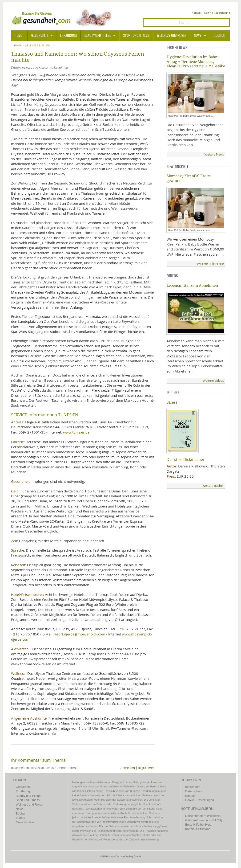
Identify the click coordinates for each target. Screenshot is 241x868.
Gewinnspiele (25, 822)
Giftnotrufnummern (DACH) (204, 820)
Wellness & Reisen (38, 46)
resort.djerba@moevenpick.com (79, 634)
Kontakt (197, 13)
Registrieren (146, 768)
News (198, 36)
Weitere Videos (213, 381)
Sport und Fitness (136, 36)
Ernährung (68, 36)
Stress (172, 403)
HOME (18, 36)
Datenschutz (194, 791)
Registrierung (222, 13)
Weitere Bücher (213, 486)
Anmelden (128, 768)
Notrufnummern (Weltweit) (203, 816)
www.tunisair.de (76, 432)
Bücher (219, 36)
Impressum (193, 787)
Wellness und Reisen (172, 36)
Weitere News (214, 154)
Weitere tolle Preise (210, 264)
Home (18, 46)
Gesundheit (40, 36)
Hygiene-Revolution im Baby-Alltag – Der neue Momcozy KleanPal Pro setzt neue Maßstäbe (196, 62)
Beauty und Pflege (98, 36)
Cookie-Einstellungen (200, 800)
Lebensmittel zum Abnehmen (192, 286)
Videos (20, 818)
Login (208, 13)
